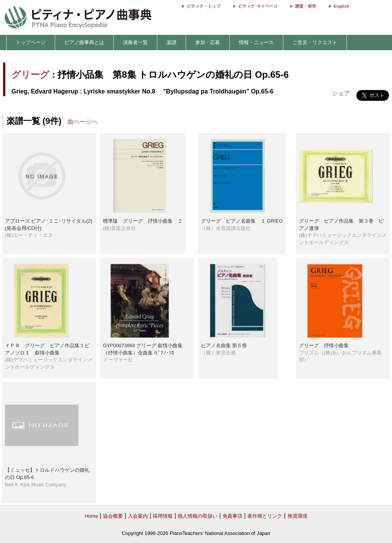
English (341, 6)
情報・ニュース (256, 42)
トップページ (31, 42)
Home (91, 516)
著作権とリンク (265, 516)
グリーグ (30, 75)
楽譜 (171, 42)
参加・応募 (208, 42)
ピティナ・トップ (204, 6)
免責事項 (232, 516)
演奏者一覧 (135, 42)
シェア (341, 93)
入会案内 (138, 516)
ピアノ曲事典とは (84, 42)
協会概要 (113, 516)
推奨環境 (297, 516)
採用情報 (163, 516)
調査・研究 (306, 6)
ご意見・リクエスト (315, 42)
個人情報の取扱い (198, 516)
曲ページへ (83, 122)
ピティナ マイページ (258, 6)
